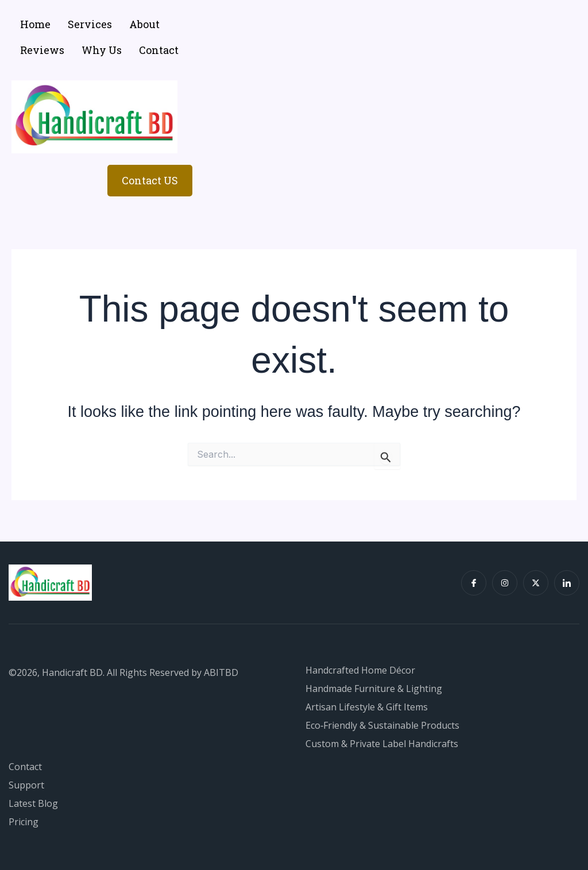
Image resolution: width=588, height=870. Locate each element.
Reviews (42, 50)
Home (35, 24)
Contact (159, 50)
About (144, 24)
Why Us (102, 50)
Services (90, 24)
